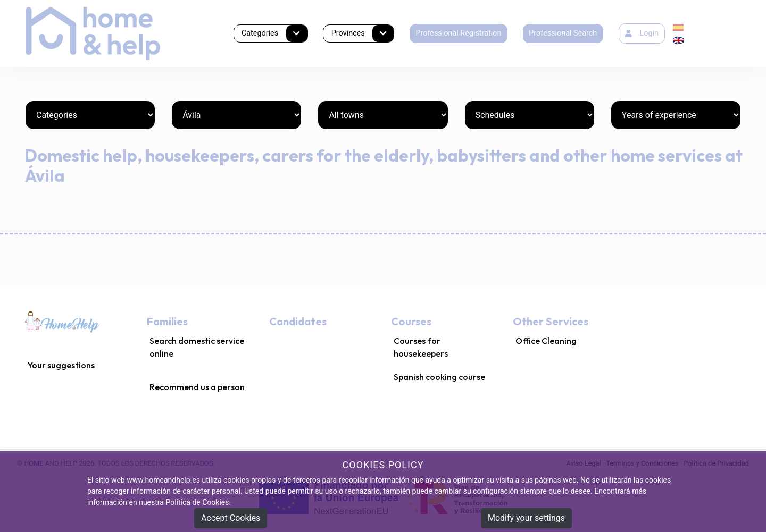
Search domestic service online (197, 347)
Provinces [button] (363, 34)
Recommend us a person (197, 387)
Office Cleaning (546, 341)
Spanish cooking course (439, 377)
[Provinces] (236, 115)
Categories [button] (274, 34)
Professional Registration (458, 33)
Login (642, 33)
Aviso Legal (583, 463)
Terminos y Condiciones (642, 463)
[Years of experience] (676, 115)
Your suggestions (61, 365)
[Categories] (90, 115)
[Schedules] (530, 115)
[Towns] (383, 115)
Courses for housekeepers (421, 347)
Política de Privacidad (716, 463)
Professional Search (563, 33)
